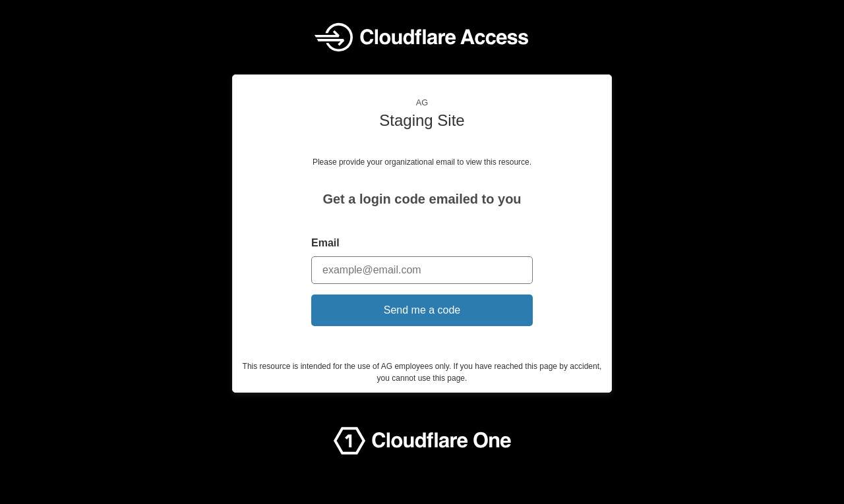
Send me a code (422, 310)
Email (325, 243)
